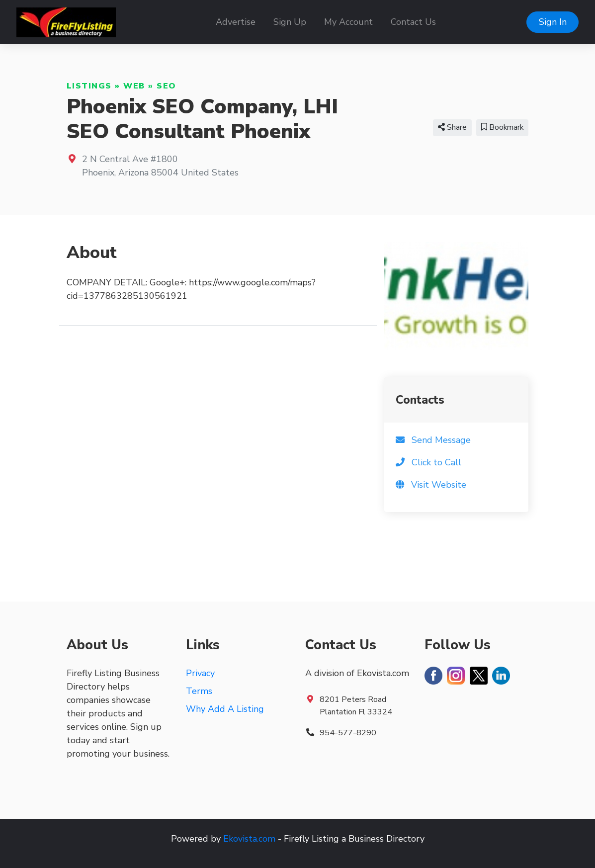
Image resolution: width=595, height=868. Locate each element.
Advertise (236, 22)
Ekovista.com (249, 839)
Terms (199, 691)
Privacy (200, 673)
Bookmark (502, 127)
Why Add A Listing (225, 709)
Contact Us (413, 22)
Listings (89, 86)
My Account (348, 22)
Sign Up (290, 22)
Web (134, 86)
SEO (167, 86)
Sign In (553, 22)
